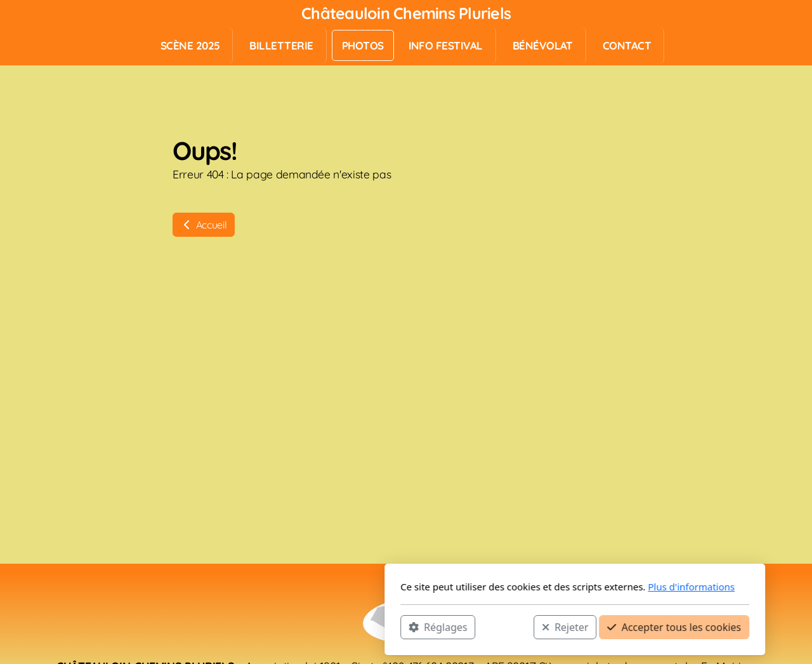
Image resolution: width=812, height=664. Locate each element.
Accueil (204, 225)
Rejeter (396, 627)
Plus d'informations (522, 587)
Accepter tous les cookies (505, 627)
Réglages (269, 627)
